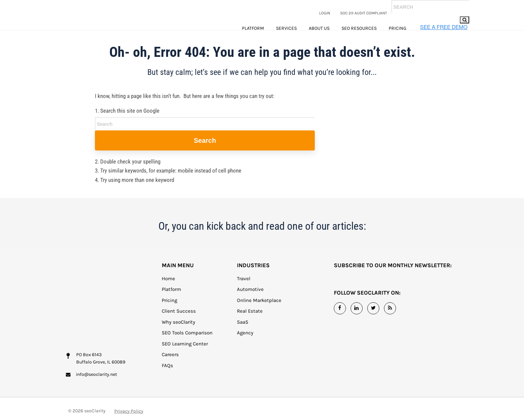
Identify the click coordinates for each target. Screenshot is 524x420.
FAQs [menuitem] (167, 375)
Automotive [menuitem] (250, 299)
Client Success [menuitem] (179, 320)
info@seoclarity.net (96, 364)
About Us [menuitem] (319, 28)
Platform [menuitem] (253, 28)
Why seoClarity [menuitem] (178, 331)
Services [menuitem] (286, 28)
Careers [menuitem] (170, 364)
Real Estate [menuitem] (250, 320)
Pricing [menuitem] (398, 28)
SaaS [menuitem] (243, 331)
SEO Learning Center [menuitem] (185, 353)
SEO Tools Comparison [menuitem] (187, 342)
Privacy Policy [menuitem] (129, 406)
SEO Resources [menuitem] (359, 28)
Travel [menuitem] (244, 288)
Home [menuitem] (168, 288)
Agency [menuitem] (245, 342)
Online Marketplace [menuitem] (259, 310)
